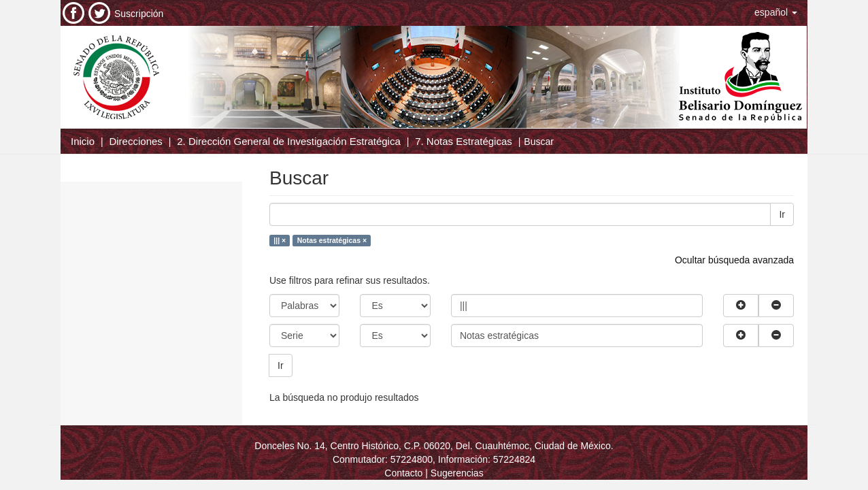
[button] (776, 12)
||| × (280, 240)
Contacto (403, 473)
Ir (782, 214)
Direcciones (135, 141)
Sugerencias (457, 473)
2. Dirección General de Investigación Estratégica (289, 141)
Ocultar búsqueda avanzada (734, 260)
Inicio (83, 141)
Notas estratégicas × (332, 240)
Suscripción (139, 14)
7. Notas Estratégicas (464, 141)
